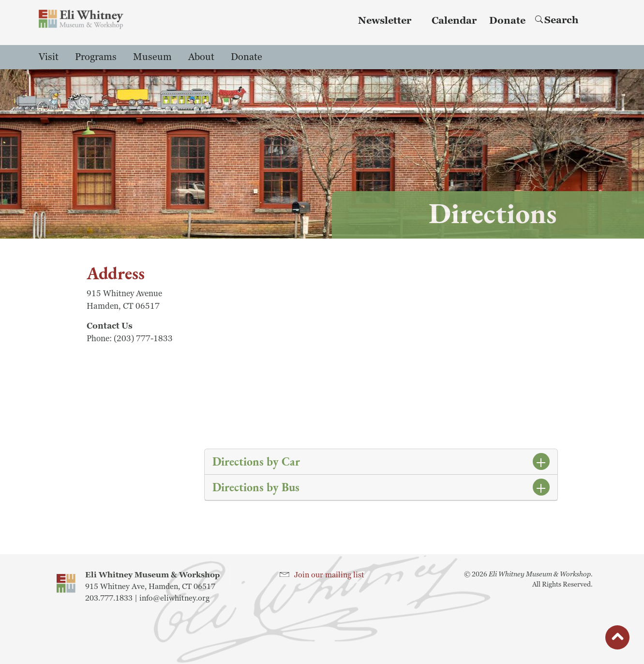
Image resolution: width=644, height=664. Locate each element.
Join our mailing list (329, 575)
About (201, 57)
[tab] (381, 462)
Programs (96, 57)
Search (557, 20)
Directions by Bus (256, 487)
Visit (49, 57)
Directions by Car (256, 461)
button (617, 640)
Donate (507, 21)
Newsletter (385, 21)
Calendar (454, 21)
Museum (152, 57)
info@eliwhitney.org (174, 598)
